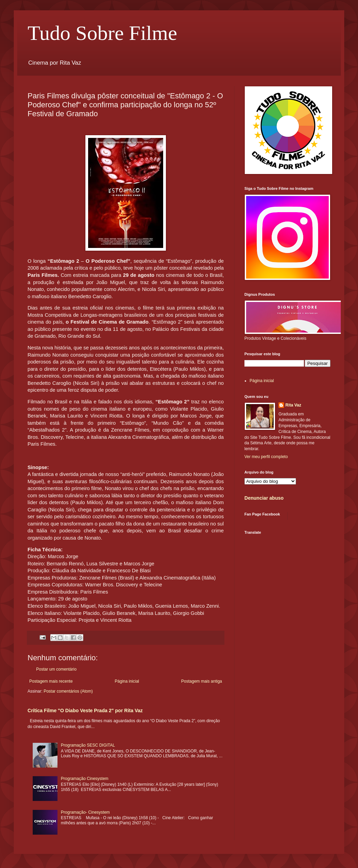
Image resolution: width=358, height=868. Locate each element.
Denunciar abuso (264, 498)
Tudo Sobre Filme (102, 33)
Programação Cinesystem (85, 779)
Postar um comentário (56, 669)
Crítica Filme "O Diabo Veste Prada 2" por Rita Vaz (85, 710)
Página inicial (127, 681)
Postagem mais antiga (202, 681)
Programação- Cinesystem (85, 812)
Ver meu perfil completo (266, 457)
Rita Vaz (293, 405)
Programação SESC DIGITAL (88, 745)
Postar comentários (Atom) (68, 691)
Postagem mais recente (51, 681)
